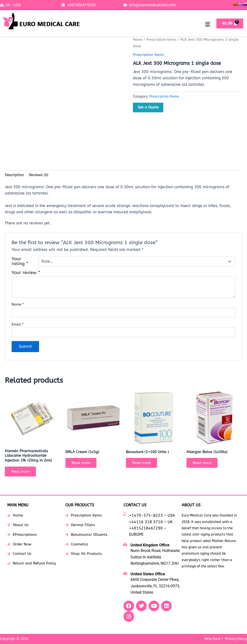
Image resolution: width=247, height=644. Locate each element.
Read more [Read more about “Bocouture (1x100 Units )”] (143, 465)
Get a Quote (148, 107)
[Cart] (230, 23)
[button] (207, 24)
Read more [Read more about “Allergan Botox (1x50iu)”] (204, 465)
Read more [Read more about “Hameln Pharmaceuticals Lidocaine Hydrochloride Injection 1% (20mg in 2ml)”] (22, 474)
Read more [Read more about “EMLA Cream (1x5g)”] (83, 465)
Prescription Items (163, 40)
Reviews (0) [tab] (41, 175)
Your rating (20, 262)
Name (18, 305)
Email (17, 325)
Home (138, 40)
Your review (26, 273)
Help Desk (213, 639)
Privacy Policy (236, 639)
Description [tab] (15, 175)
